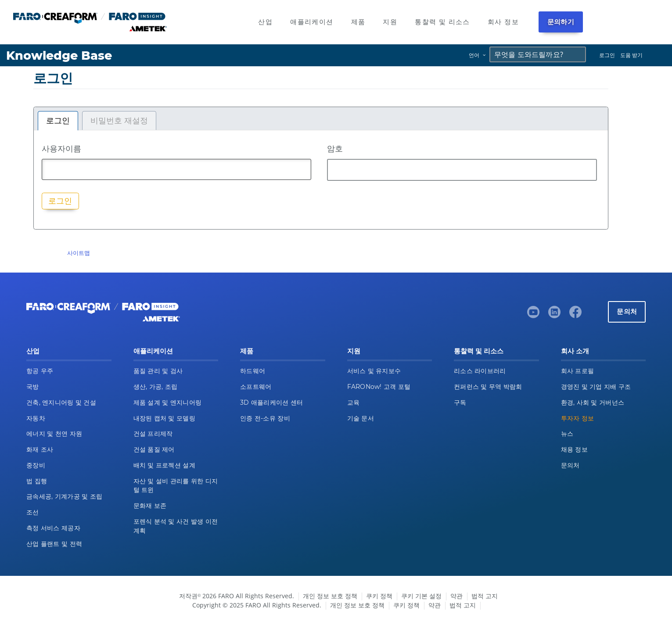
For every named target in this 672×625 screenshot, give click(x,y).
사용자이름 (61, 148)
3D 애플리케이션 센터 (271, 402)
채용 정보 (574, 449)
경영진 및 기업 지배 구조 (596, 387)
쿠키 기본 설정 (421, 596)
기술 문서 (361, 418)
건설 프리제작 (153, 434)
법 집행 (37, 481)
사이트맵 (79, 253)
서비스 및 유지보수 (374, 371)
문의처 (627, 311)
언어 (474, 55)
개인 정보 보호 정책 (330, 596)
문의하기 (561, 22)
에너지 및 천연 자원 (54, 434)
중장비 (36, 465)
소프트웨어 (256, 387)
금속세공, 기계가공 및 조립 (64, 496)
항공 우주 (40, 371)
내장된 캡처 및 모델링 (164, 418)
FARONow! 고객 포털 (379, 387)
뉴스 (567, 434)
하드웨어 (253, 371)
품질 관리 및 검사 (158, 371)
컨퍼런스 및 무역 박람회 (488, 387)
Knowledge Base (59, 56)
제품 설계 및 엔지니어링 (168, 402)
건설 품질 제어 (154, 449)
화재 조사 (40, 449)
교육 (354, 402)
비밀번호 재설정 (119, 121)
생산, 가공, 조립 (156, 387)
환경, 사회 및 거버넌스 (593, 402)
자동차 (36, 418)
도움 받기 (631, 55)
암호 (335, 148)
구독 (460, 402)
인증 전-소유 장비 (265, 418)
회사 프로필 (578, 371)
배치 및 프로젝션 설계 (164, 465)
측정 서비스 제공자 (53, 528)
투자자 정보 (578, 418)
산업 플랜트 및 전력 (54, 544)
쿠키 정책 (379, 596)
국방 (33, 387)
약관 (456, 596)
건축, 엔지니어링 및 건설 (61, 402)
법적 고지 (485, 596)
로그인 (607, 55)
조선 (33, 512)
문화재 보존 (150, 506)
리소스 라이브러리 (480, 371)
